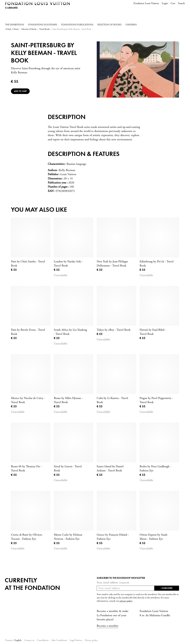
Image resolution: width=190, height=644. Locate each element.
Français (9, 640)
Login (165, 3)
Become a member (107, 626)
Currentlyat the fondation (32, 584)
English (18, 640)
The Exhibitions (15, 25)
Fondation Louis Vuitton (146, 3)
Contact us (29, 640)
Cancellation (43, 640)
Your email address (113, 583)
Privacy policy (91, 640)
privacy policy (126, 601)
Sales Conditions (59, 640)
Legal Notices (76, 640)
